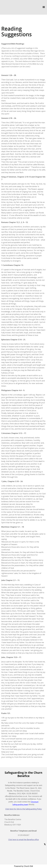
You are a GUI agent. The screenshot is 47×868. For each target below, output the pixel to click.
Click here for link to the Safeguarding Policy (24, 809)
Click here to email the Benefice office (24, 840)
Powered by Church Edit (24, 866)
